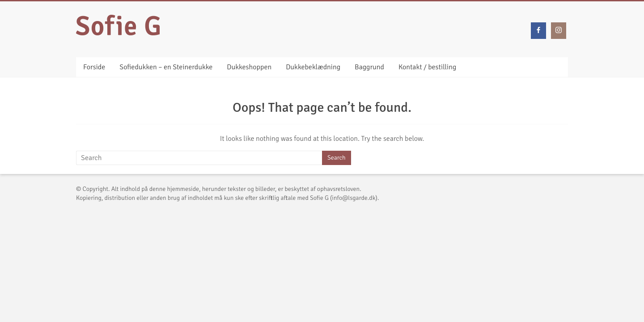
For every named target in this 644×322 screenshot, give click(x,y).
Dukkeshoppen (249, 67)
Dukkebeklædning (313, 67)
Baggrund (369, 67)
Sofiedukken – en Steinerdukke (166, 67)
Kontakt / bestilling (427, 67)
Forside (94, 67)
